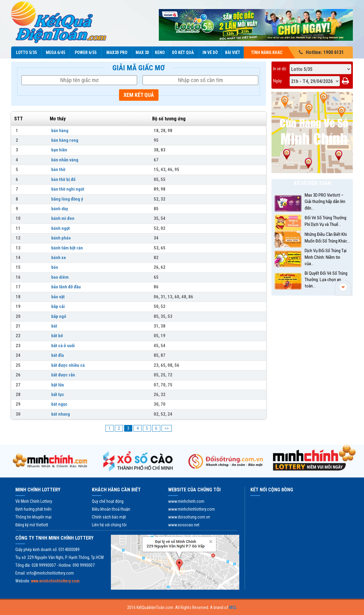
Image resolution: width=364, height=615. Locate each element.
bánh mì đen (63, 218)
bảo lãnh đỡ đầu (66, 287)
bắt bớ (57, 336)
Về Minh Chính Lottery (34, 501)
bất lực (58, 395)
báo (55, 267)
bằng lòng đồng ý (67, 199)
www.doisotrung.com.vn (189, 517)
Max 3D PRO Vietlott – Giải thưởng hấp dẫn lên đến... (325, 202)
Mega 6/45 (55, 52)
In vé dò (210, 52)
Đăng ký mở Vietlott (32, 525)
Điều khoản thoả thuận (111, 509)
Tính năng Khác (270, 52)
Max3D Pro (117, 52)
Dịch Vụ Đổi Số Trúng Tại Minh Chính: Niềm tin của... (326, 257)
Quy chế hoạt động (108, 501)
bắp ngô (59, 316)
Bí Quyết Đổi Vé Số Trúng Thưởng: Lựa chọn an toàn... (326, 280)
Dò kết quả (183, 52)
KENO (160, 52)
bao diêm (60, 277)
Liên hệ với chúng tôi (109, 525)
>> (167, 428)
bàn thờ (58, 170)
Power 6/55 (86, 52)
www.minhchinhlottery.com (191, 509)
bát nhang (61, 414)
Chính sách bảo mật (109, 517)
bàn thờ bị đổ (63, 179)
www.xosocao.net (184, 525)
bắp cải (58, 306)
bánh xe (59, 258)
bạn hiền (59, 150)
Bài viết (233, 52)
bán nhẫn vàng (65, 160)
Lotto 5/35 (26, 52)
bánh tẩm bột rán (67, 248)
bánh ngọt (61, 228)
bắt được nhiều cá (68, 365)
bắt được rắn (63, 375)
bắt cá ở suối (63, 346)
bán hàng (60, 131)
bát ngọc (59, 404)
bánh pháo (61, 238)
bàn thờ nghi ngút (68, 189)
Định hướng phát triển (33, 509)
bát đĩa (58, 355)
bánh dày (60, 209)
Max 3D (142, 52)
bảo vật (58, 297)
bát (54, 326)
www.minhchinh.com (186, 501)
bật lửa (58, 385)
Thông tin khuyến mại (33, 517)
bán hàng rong (65, 140)
